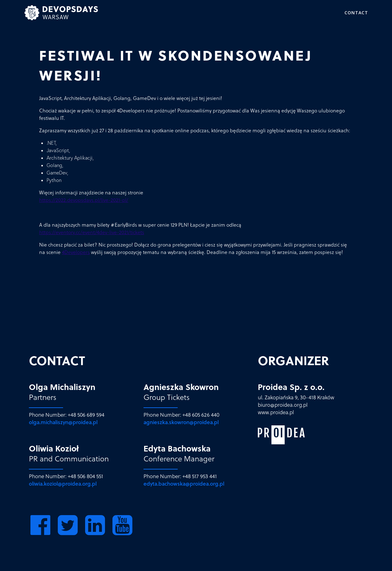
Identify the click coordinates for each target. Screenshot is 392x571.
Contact (356, 13)
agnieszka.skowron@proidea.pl (181, 422)
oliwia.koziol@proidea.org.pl (63, 484)
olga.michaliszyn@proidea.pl (63, 422)
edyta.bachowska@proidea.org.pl (184, 484)
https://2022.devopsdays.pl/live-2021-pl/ (84, 200)
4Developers (76, 252)
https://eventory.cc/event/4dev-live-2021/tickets (92, 232)
